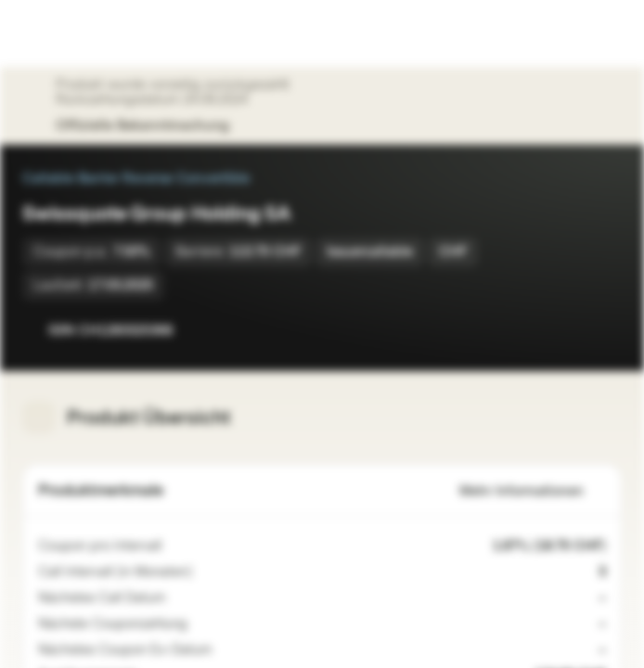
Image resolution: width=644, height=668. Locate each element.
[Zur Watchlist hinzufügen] (566, 330)
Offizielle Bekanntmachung (152, 126)
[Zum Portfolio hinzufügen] (603, 330)
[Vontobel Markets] (73, 33)
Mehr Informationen (533, 491)
